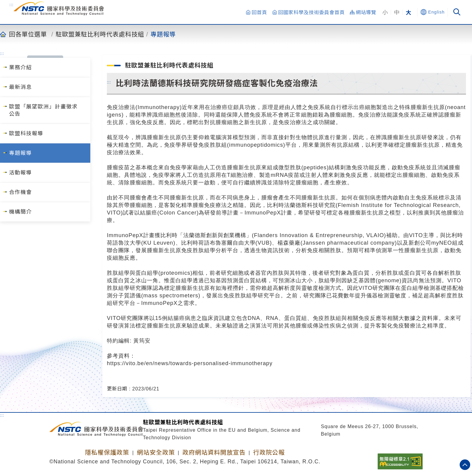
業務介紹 (20, 67)
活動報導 (20, 173)
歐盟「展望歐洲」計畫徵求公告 (43, 110)
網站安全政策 (156, 453)
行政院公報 (269, 453)
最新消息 (20, 87)
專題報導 (163, 34)
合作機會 (20, 192)
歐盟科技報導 (26, 133)
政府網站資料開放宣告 (214, 453)
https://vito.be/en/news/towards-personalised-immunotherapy (190, 363)
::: (11, 5)
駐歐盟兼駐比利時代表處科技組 (100, 34)
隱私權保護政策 (107, 453)
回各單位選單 (28, 34)
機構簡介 (20, 212)
